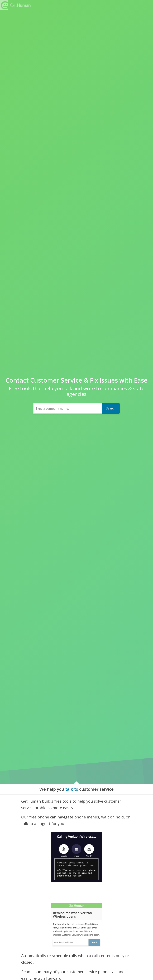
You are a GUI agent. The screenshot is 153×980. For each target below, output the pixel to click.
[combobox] (68, 408)
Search (111, 408)
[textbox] (68, 408)
